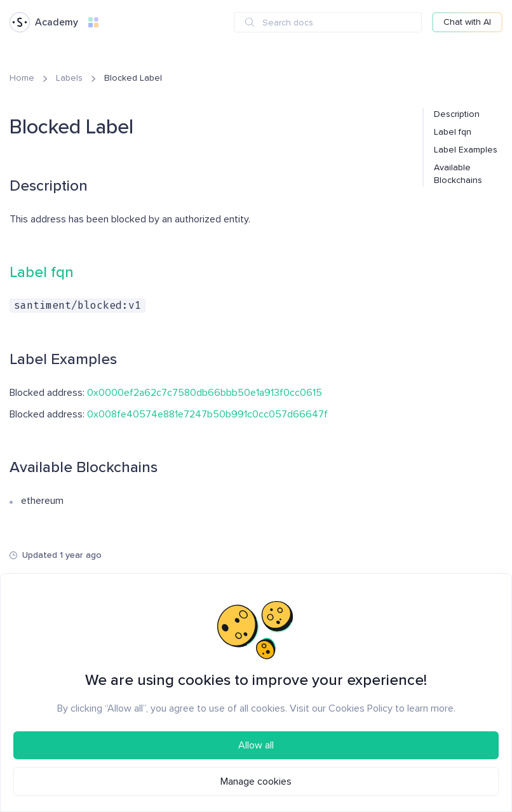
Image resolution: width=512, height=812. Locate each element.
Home (22, 78)
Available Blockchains (458, 174)
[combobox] (328, 22)
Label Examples (466, 150)
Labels (69, 78)
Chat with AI (467, 22)
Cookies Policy (360, 708)
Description (457, 114)
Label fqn (453, 132)
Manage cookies (256, 782)
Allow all (256, 745)
